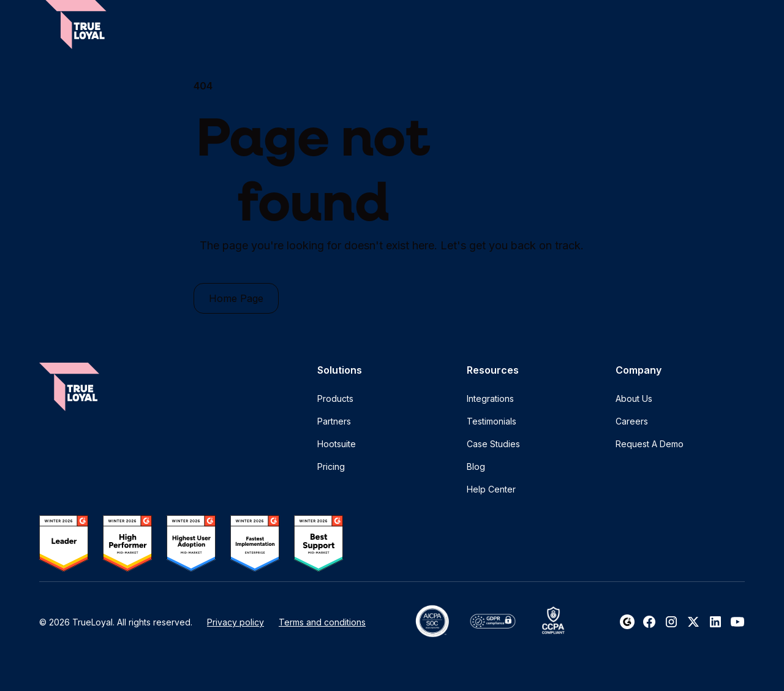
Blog (476, 466)
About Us (634, 398)
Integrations (490, 398)
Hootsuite (337, 444)
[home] (76, 25)
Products (335, 398)
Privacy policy (236, 622)
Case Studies (493, 444)
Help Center (491, 489)
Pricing (331, 466)
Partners (334, 421)
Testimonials (492, 421)
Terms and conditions (322, 622)
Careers (632, 421)
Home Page (236, 298)
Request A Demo (650, 444)
